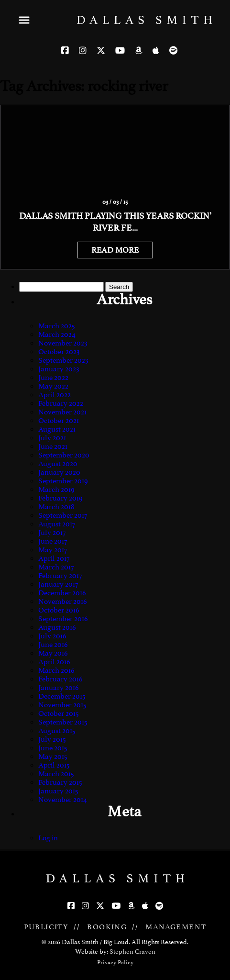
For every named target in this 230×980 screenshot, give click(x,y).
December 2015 (62, 696)
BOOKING (107, 927)
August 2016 (57, 627)
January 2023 (59, 369)
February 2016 (60, 679)
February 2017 (60, 576)
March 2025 (57, 326)
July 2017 (52, 533)
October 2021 (59, 421)
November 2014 (63, 800)
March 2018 (56, 507)
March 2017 (56, 567)
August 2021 (57, 429)
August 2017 (57, 524)
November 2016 (63, 601)
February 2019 (60, 498)
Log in (48, 838)
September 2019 (63, 481)
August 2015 (57, 731)
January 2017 (58, 584)
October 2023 (59, 352)
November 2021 (62, 412)
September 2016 (63, 619)
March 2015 (56, 774)
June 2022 (53, 378)
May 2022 (53, 386)
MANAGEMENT (176, 927)
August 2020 (58, 464)
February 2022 (61, 403)
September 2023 (63, 360)
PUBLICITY (46, 927)
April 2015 (54, 765)
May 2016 (53, 653)
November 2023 (63, 343)
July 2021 (52, 438)
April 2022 (55, 395)
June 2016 (53, 645)
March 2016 (56, 670)
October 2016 (59, 610)
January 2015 (58, 791)
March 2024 (57, 334)
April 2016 (54, 662)
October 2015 (59, 713)
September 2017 (63, 515)
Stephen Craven (132, 952)
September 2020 (64, 455)
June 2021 (53, 446)
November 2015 (62, 705)
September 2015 (63, 722)
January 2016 (59, 688)
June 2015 (53, 748)
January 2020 (59, 472)
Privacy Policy (115, 962)
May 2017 (53, 550)
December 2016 (62, 593)
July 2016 (52, 636)
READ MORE (115, 250)
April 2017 (54, 558)
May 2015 (53, 757)
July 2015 (52, 739)
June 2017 (53, 541)
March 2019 (56, 490)
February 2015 (60, 782)
